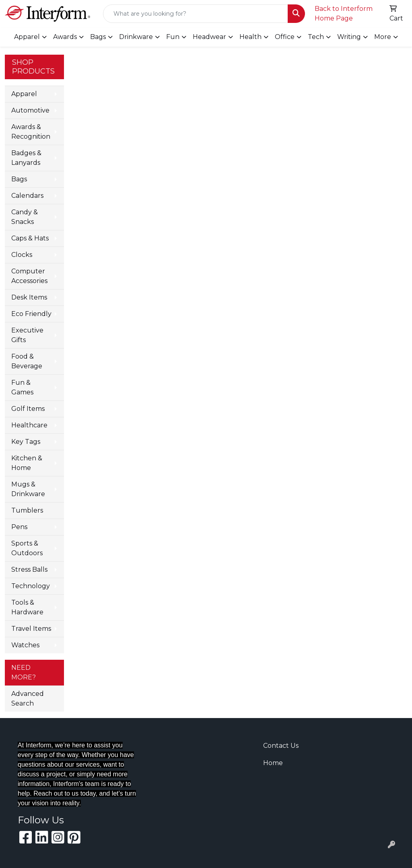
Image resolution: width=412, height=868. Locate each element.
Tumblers (27, 510)
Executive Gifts (27, 335)
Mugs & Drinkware (28, 489)
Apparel (24, 94)
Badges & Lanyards (26, 158)
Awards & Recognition (31, 132)
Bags (19, 179)
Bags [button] (98, 37)
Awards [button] (65, 37)
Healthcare (29, 425)
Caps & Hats (30, 238)
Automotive (30, 110)
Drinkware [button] (136, 37)
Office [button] (285, 37)
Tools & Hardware (27, 607)
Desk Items (29, 297)
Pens (19, 527)
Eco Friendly (31, 314)
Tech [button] (316, 37)
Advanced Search (28, 699)
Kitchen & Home (27, 463)
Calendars (27, 196)
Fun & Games (22, 387)
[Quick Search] (196, 14)
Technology (31, 586)
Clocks (22, 255)
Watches (25, 645)
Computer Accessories (29, 276)
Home (273, 763)
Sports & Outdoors (27, 548)
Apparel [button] (27, 37)
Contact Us (281, 746)
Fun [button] (173, 37)
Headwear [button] (209, 37)
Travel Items (31, 629)
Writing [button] (349, 37)
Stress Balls (29, 569)
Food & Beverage (27, 361)
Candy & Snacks (25, 217)
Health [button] (250, 37)
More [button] (383, 37)
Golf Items (28, 409)
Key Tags (26, 442)
